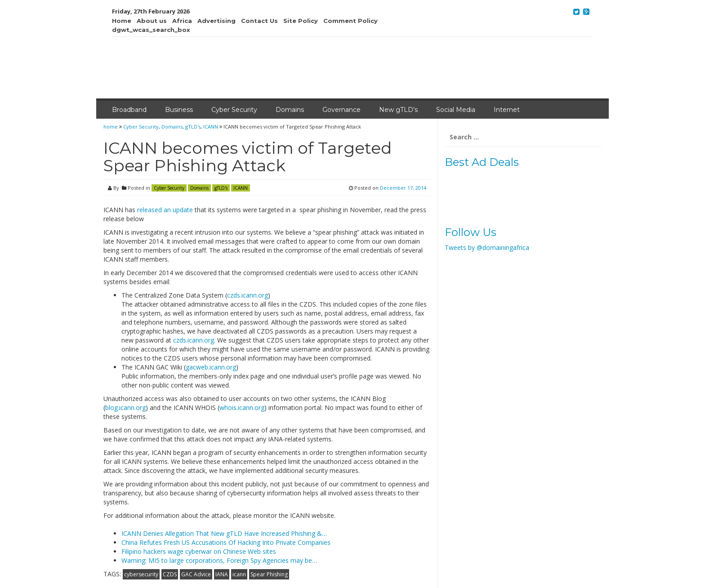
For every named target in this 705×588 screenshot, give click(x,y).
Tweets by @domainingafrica (487, 247)
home (111, 127)
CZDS (170, 574)
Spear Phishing (269, 574)
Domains (290, 110)
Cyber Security (234, 110)
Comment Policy (350, 21)
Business (179, 110)
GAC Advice (196, 574)
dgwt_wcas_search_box (151, 30)
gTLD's (193, 127)
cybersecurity (141, 574)
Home (122, 21)
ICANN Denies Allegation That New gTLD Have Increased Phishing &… (224, 533)
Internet (507, 110)
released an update (165, 210)
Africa (182, 21)
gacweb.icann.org (211, 367)
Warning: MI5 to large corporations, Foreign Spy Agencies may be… (219, 560)
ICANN (211, 127)
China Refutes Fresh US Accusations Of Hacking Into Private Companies (226, 542)
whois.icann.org (242, 408)
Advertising (216, 21)
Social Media (456, 110)
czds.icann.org (248, 295)
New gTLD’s (398, 110)
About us (152, 21)
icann (239, 574)
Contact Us (259, 21)
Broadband (129, 110)
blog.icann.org (125, 408)
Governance (341, 110)
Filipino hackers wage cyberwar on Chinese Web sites (199, 551)
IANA (222, 574)
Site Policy (301, 21)
